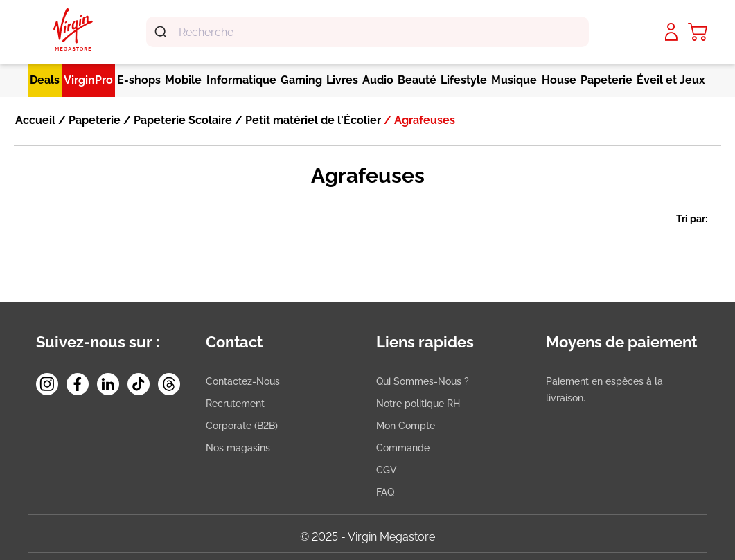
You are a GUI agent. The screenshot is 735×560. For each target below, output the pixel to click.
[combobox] (367, 32)
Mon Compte (406, 426)
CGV (387, 470)
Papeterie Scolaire (181, 120)
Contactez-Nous (243, 381)
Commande (403, 448)
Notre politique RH (418, 404)
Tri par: (692, 219)
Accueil (35, 120)
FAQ (385, 492)
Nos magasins (238, 448)
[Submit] (162, 32)
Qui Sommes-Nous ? (423, 381)
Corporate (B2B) (242, 426)
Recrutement (235, 404)
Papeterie (93, 120)
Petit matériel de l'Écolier (312, 120)
